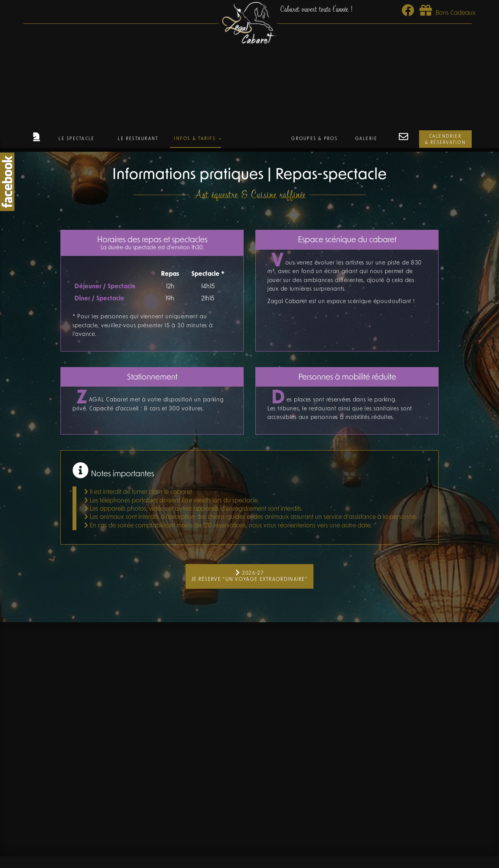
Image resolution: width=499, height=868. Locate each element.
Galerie (366, 139)
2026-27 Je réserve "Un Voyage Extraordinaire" (249, 576)
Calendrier (445, 140)
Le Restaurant (138, 139)
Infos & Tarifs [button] (196, 139)
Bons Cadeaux (448, 13)
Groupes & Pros (314, 139)
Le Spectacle (76, 139)
